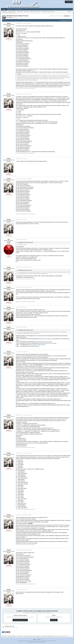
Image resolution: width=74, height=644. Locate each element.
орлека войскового (29, 531)
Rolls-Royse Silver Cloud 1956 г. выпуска (44, 342)
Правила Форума (18, 9)
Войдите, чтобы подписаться (57, 16)
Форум (4, 9)
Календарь (10, 9)
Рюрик (29, 242)
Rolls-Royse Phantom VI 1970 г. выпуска (48, 343)
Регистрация (69, 2)
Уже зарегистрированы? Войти (57, 2)
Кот (28, 270)
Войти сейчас (54, 620)
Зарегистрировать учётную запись (20, 620)
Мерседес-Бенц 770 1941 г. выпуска (47, 339)
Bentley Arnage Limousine (34, 346)
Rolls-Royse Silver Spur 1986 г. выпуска (37, 345)
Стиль (39, 639)
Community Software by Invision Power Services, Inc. (37, 642)
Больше (70, 12)
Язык (35, 639)
